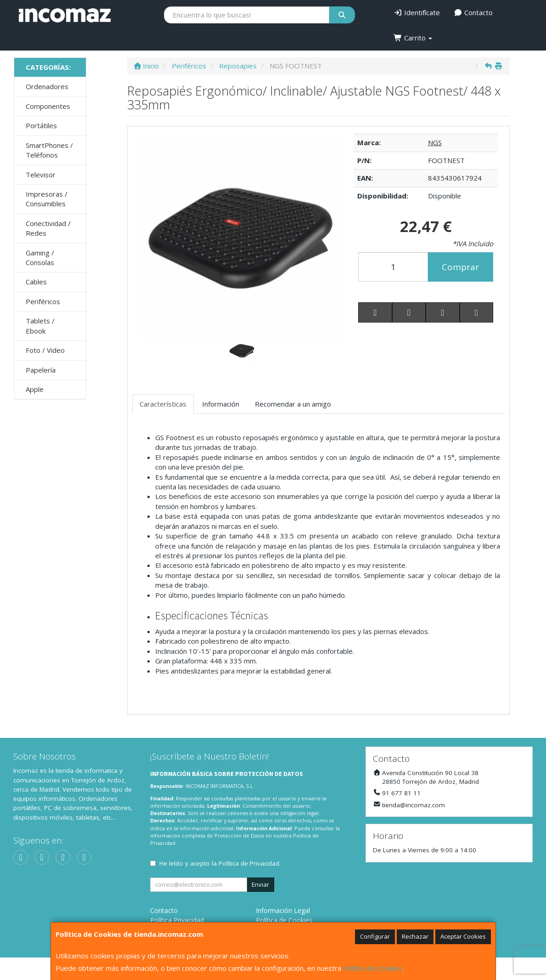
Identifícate (417, 12)
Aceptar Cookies (463, 936)
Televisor (41, 175)
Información (221, 404)
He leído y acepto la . (220, 863)
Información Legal (283, 910)
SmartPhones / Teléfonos (49, 150)
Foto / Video (45, 350)
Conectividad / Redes (48, 228)
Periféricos (43, 301)
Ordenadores (47, 86)
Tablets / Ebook (40, 326)
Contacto (473, 12)
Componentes (48, 106)
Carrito (413, 38)
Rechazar (415, 936)
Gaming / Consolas (40, 258)
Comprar (460, 267)
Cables (36, 282)
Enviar (260, 884)
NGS (435, 142)
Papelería (41, 370)
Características (163, 404)
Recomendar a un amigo (293, 404)
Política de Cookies (373, 968)
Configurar (375, 936)
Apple (35, 389)
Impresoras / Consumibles (47, 199)
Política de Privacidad (249, 863)
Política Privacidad (177, 920)
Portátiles (41, 125)
